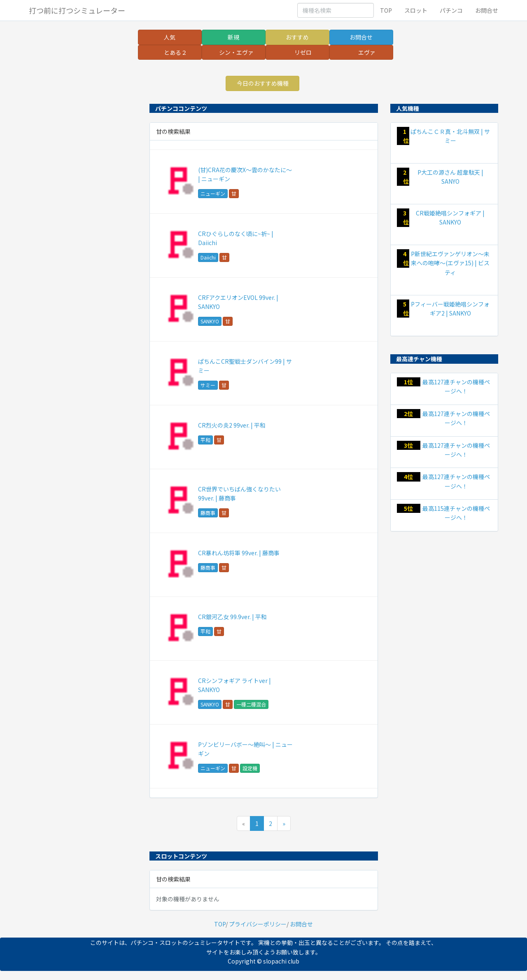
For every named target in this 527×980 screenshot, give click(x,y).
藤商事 (208, 513)
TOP (386, 10)
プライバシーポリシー (258, 924)
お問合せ (487, 10)
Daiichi (208, 257)
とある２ (175, 52)
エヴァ (367, 52)
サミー (208, 385)
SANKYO (210, 321)
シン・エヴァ (236, 52)
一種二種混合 (251, 704)
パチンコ (451, 10)
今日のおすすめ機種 (263, 83)
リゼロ (303, 52)
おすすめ (297, 37)
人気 (170, 37)
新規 (233, 37)
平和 (205, 440)
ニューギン (213, 193)
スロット (416, 10)
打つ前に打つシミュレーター (77, 10)
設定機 (250, 768)
